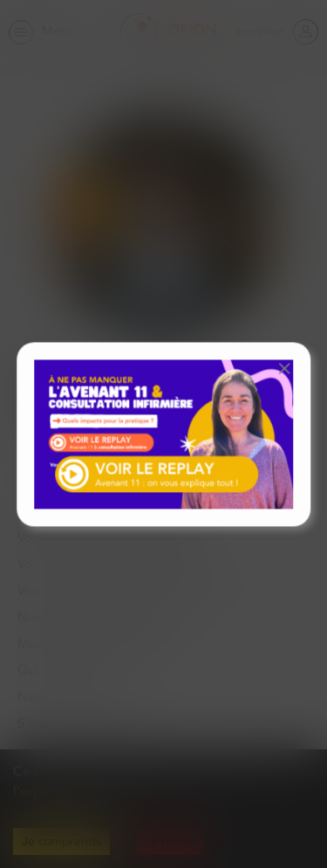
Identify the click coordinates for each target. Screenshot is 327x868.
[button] (284, 368)
